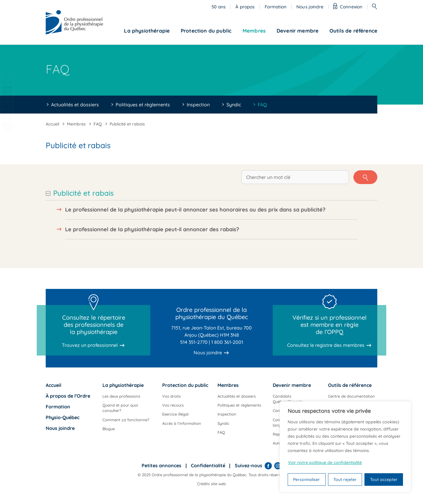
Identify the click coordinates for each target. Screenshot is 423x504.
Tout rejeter (345, 480)
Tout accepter (384, 480)
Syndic (234, 105)
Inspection (198, 105)
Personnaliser (306, 480)
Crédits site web (211, 484)
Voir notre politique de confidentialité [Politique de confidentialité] (325, 462)
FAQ (262, 105)
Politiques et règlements (143, 105)
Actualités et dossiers (75, 105)
